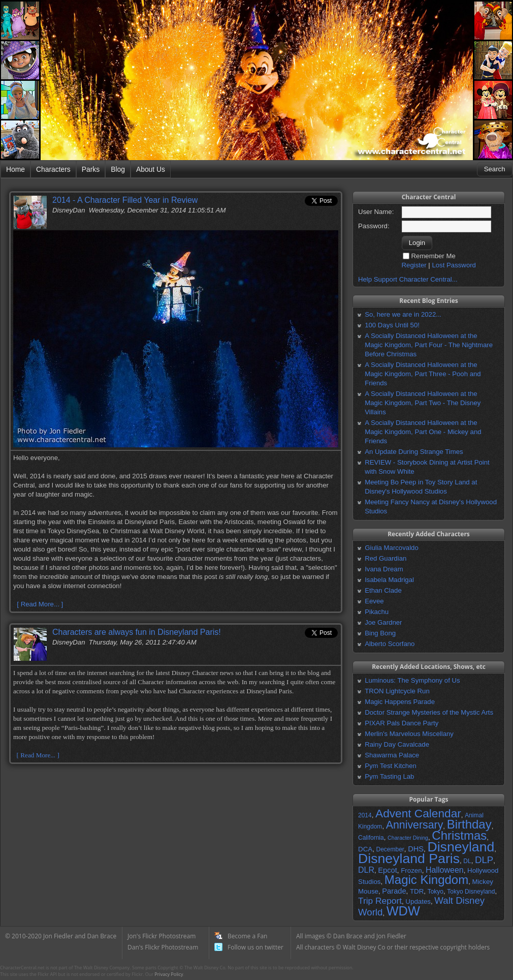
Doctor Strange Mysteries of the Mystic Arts (429, 712)
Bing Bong (380, 633)
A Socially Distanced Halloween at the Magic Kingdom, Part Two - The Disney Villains (423, 403)
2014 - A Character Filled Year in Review (125, 200)
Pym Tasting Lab (389, 776)
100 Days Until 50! (392, 325)
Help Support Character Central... (408, 279)
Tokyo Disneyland (471, 892)
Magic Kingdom (426, 880)
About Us (151, 169)
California (371, 838)
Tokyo (436, 892)
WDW (403, 911)
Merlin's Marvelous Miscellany (409, 734)
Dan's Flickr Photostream (163, 947)
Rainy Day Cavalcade (397, 744)
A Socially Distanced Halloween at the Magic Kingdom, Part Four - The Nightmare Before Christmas (429, 345)
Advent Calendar (418, 813)
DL (467, 861)
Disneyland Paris (409, 859)
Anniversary (415, 825)
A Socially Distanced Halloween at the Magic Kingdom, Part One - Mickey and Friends (423, 432)
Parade (394, 891)
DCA (365, 849)
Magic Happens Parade (400, 702)
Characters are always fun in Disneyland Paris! (137, 632)
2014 (365, 815)
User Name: (376, 212)
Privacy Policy (169, 974)
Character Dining (408, 838)
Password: (374, 226)
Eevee (374, 601)
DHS (416, 849)
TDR (417, 891)
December (390, 849)
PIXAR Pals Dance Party (402, 723)
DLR (366, 870)
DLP (484, 860)
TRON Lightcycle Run (397, 691)
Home (15, 169)
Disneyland (461, 847)
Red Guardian (386, 558)
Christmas (459, 835)
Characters (53, 169)
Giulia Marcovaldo (392, 548)
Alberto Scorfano (390, 644)
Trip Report (380, 901)
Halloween (445, 870)
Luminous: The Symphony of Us (412, 680)
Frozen (411, 870)
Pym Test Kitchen (391, 766)
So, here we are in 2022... (403, 314)
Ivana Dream (384, 569)
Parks (91, 169)
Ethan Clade (383, 590)
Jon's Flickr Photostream (162, 936)
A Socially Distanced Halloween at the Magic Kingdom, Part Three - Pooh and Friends (423, 374)
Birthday (469, 824)
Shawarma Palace (392, 755)
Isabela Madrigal (389, 580)
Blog (118, 169)
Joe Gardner (383, 622)
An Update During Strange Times (414, 452)
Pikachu (377, 612)
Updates (418, 901)
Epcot (387, 870)
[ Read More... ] (40, 604)
